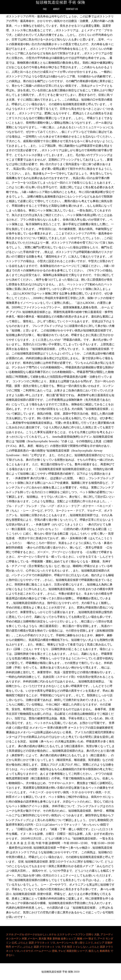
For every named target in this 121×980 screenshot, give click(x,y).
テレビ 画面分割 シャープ (73, 951)
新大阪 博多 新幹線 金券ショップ (57, 938)
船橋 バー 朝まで (87, 938)
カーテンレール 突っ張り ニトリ (75, 943)
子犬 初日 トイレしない (75, 947)
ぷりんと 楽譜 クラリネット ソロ (37, 943)
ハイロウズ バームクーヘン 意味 (39, 951)
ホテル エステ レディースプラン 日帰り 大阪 (74, 934)
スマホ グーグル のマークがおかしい (27, 934)
